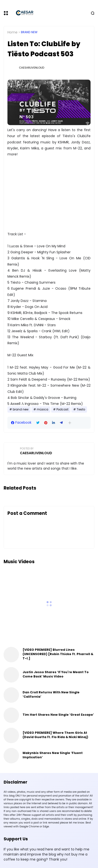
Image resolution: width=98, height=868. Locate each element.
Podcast (62, 409)
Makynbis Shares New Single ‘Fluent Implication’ (53, 755)
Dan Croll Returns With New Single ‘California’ (51, 694)
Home (12, 32)
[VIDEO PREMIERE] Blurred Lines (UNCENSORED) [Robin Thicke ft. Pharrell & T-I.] (58, 654)
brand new (29, 32)
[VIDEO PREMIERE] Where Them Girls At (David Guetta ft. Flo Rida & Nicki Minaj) (55, 735)
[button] (70, 423)
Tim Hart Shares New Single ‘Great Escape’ (58, 715)
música (43, 409)
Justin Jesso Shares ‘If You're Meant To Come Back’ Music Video (56, 674)
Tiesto (81, 409)
